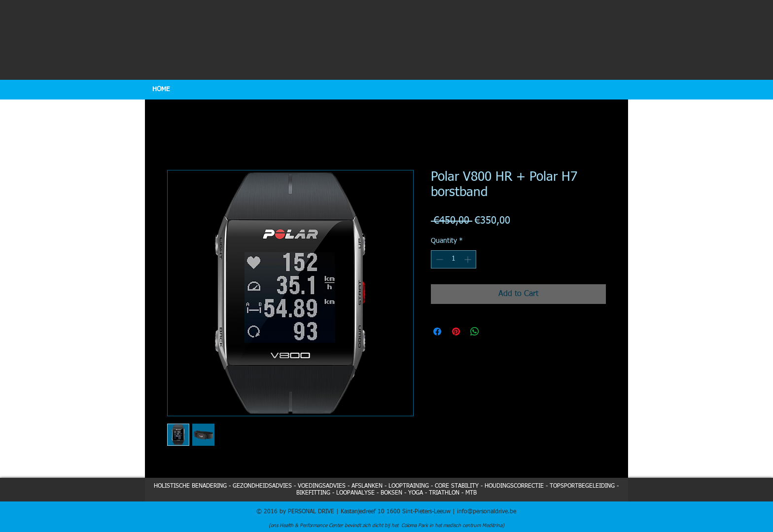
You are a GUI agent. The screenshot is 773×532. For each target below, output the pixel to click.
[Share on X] (493, 332)
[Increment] (469, 259)
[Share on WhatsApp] (475, 332)
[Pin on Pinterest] (456, 332)
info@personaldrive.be (487, 512)
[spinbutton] (454, 259)
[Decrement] (439, 259)
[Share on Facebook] (437, 332)
